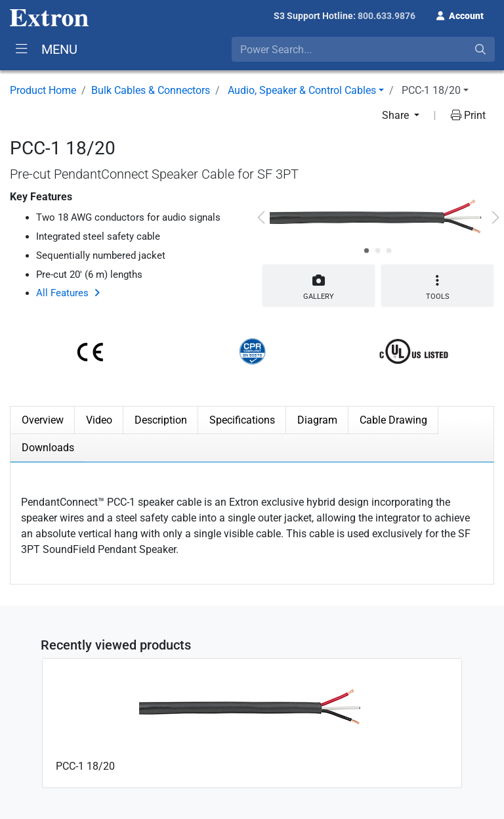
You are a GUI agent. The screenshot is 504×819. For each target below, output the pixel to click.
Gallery (319, 285)
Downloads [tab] (48, 448)
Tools (437, 287)
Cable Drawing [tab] (393, 420)
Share (397, 115)
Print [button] (468, 115)
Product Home (43, 90)
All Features (62, 293)
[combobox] (363, 49)
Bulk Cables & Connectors (151, 90)
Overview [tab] (43, 420)
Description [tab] (161, 420)
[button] (460, 14)
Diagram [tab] (317, 420)
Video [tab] (99, 420)
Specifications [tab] (242, 420)
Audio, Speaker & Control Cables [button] (302, 90)
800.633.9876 (387, 16)
